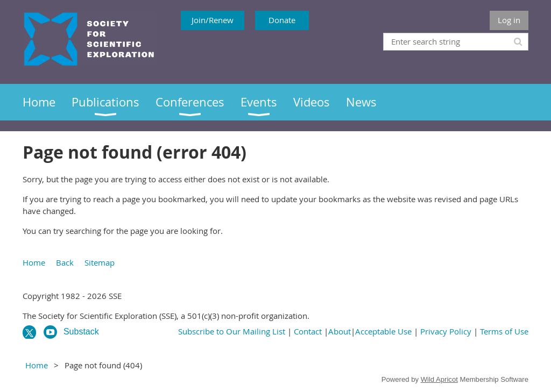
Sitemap (100, 262)
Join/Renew (213, 20)
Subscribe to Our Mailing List (232, 331)
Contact (308, 331)
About (340, 331)
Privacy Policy (446, 331)
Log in (509, 20)
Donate (282, 20)
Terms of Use (504, 331)
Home (34, 262)
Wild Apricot (439, 379)
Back (65, 262)
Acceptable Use (383, 331)
